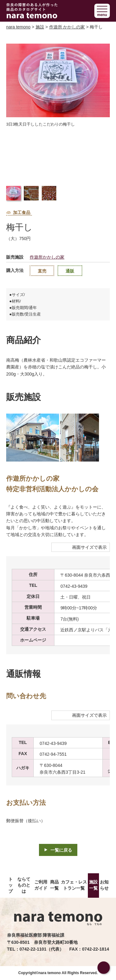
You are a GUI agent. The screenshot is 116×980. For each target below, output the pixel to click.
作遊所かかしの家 (47, 257)
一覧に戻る (61, 850)
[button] (102, 11)
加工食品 (18, 213)
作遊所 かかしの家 (67, 27)
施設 (40, 27)
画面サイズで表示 (89, 547)
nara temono (18, 27)
